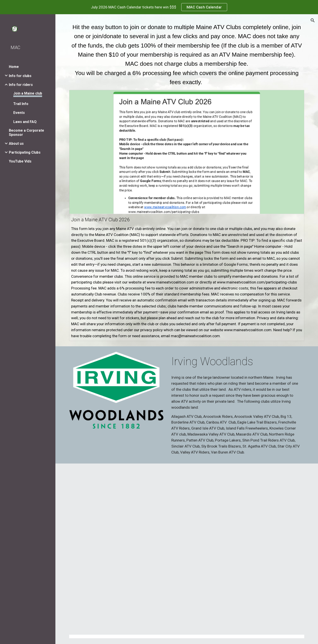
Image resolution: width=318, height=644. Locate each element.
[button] (313, 20)
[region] (159, 7)
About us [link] (16, 144)
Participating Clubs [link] (25, 152)
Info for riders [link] (21, 85)
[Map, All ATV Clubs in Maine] (187, 546)
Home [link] (14, 67)
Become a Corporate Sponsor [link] (26, 133)
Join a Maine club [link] (28, 93)
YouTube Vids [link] (20, 161)
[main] (187, 55)
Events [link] (19, 113)
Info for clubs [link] (20, 76)
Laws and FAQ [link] (25, 122)
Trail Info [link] (21, 104)
